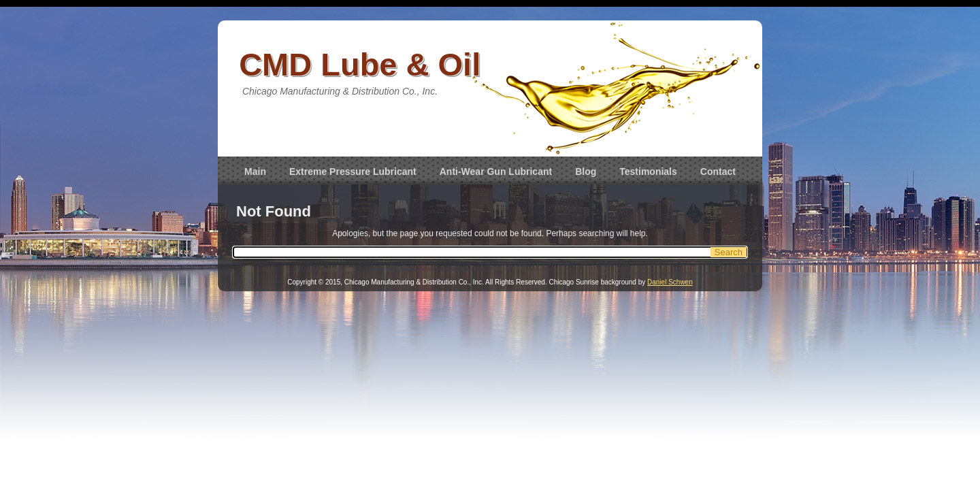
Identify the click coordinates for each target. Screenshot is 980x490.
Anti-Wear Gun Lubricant (496, 171)
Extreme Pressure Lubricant (353, 171)
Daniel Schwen (670, 282)
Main (255, 171)
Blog (586, 171)
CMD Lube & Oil (360, 64)
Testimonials (648, 171)
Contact (718, 171)
